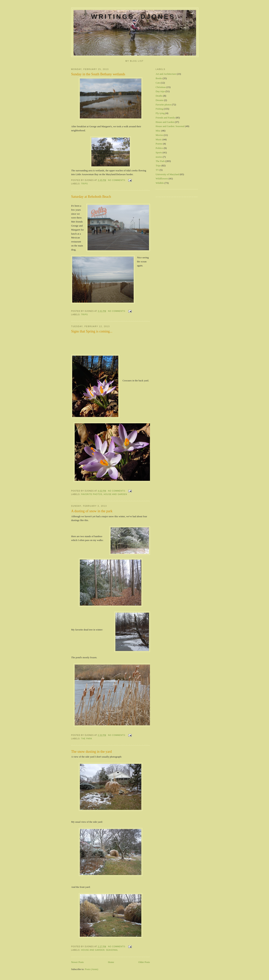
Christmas (161, 87)
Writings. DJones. (135, 16)
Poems (159, 144)
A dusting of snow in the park (92, 511)
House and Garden (115, 494)
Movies (159, 135)
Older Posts (144, 962)
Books (159, 78)
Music (159, 139)
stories (159, 157)
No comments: (117, 180)
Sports (159, 152)
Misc (158, 131)
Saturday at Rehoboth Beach (91, 197)
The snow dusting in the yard (92, 752)
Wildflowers (162, 179)
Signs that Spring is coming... (92, 331)
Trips (84, 184)
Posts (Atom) (91, 969)
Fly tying (160, 113)
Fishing (159, 109)
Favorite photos (92, 494)
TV (157, 170)
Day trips (160, 91)
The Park (87, 739)
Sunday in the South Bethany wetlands (98, 74)
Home (111, 962)
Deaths (159, 96)
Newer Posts (77, 962)
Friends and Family (165, 118)
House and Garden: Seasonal (100, 950)
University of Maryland (168, 174)
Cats (158, 83)
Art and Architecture (166, 74)
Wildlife (160, 183)
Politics (159, 148)
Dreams (160, 100)
